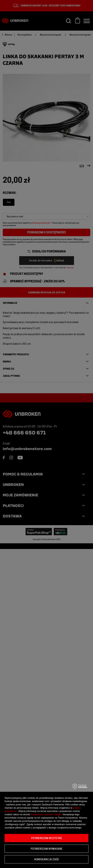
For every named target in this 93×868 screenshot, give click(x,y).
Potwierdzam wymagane (47, 849)
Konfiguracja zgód (47, 859)
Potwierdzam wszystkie (47, 838)
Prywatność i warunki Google (46, 814)
